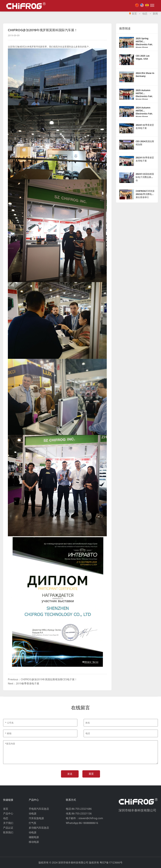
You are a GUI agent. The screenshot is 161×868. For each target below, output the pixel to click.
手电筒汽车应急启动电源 (39, 811)
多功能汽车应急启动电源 (39, 830)
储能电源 (34, 837)
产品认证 (8, 828)
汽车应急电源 (36, 818)
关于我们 (8, 823)
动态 (145, 14)
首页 (134, 14)
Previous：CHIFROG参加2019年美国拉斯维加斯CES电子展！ (42, 679)
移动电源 (34, 842)
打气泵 (33, 823)
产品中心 (8, 813)
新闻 (155, 14)
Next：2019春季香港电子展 (24, 683)
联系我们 (8, 832)
